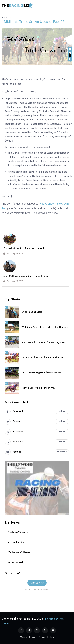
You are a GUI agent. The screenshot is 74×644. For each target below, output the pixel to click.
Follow (62, 411)
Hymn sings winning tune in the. (38, 388)
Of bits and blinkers (32, 312)
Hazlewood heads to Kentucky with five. (43, 357)
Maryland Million (16, 542)
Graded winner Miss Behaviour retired (24, 248)
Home (5, 18)
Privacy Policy (46, 637)
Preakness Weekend (18, 532)
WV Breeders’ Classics (19, 552)
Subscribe (62, 452)
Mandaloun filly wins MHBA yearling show (43, 342)
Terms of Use (27, 637)
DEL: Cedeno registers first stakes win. (42, 373)
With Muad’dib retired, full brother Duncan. (45, 327)
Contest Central (15, 562)
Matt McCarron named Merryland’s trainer (26, 276)
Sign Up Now (37, 583)
